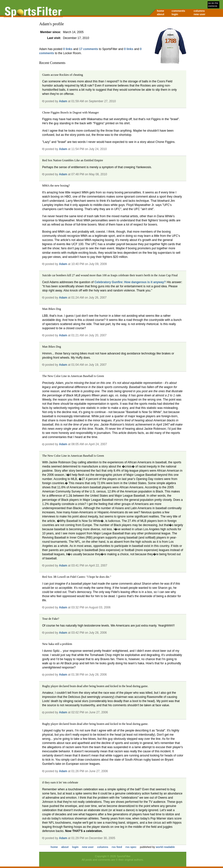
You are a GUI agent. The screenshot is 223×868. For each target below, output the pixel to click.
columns (199, 11)
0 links (68, 49)
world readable (165, 847)
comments (178, 11)
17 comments (89, 49)
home (160, 11)
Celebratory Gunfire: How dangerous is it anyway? (130, 282)
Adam (63, 101)
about (161, 14)
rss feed (117, 847)
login (175, 14)
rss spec (131, 847)
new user (200, 14)
